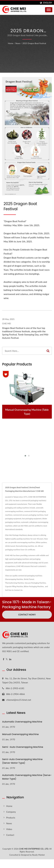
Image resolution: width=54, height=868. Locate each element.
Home (11, 43)
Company (11, 812)
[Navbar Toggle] (49, 10)
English (48, 3)
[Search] (23, 351)
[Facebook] (4, 659)
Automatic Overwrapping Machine (22, 722)
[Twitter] (7, 659)
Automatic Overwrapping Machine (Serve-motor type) (27, 777)
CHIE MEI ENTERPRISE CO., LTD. (34, 849)
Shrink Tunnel (29, 579)
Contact (10, 835)
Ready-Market (39, 855)
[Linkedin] (10, 659)
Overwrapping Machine (14, 579)
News (18, 43)
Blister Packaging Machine (34, 586)
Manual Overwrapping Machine (20, 734)
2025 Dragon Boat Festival (34, 43)
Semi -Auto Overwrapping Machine (23, 747)
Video (9, 829)
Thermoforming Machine (15, 583)
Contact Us (18, 590)
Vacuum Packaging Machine (35, 583)
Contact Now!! (27, 615)
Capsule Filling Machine (14, 586)
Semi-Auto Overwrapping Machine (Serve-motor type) (22, 761)
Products (11, 817)
